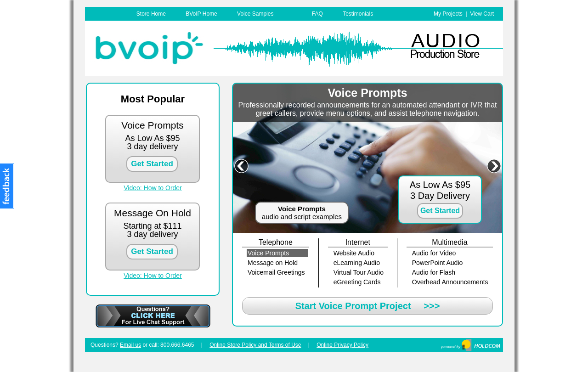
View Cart (482, 14)
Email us (130, 345)
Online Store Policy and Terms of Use (255, 345)
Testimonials (358, 14)
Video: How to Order (153, 188)
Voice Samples (255, 14)
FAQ (317, 14)
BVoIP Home (201, 14)
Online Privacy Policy (342, 345)
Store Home (151, 14)
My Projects (448, 14)
